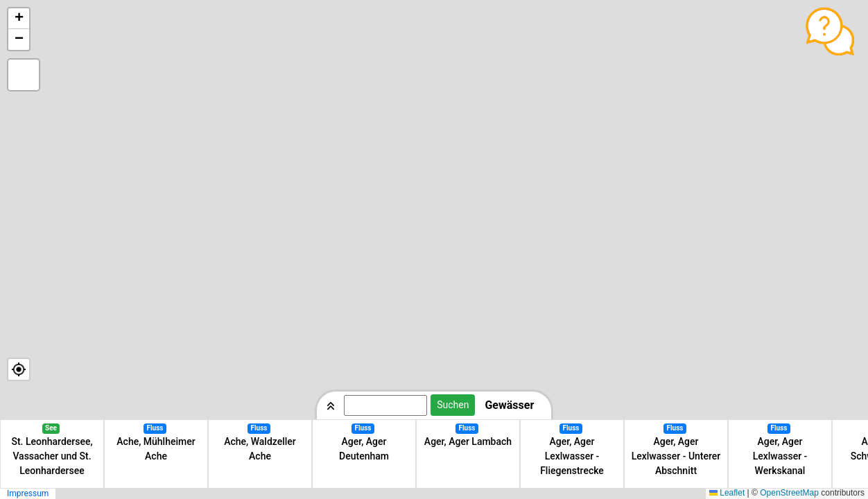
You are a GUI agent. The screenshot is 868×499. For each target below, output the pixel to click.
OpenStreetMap (789, 493)
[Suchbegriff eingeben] (385, 405)
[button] (19, 19)
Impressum (28, 493)
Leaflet (727, 493)
